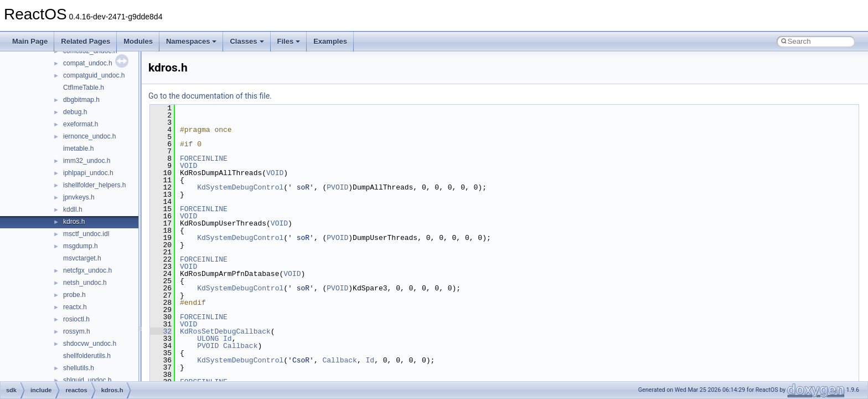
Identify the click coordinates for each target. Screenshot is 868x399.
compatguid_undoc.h (94, 75)
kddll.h (73, 209)
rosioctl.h (76, 319)
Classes (247, 41)
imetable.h (78, 149)
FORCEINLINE (204, 158)
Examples (330, 41)
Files (289, 41)
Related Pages (86, 41)
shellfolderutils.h (87, 356)
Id (228, 339)
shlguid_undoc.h (87, 380)
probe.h (74, 295)
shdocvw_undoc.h (90, 344)
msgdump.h (81, 246)
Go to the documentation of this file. (210, 96)
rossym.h (77, 331)
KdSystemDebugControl (240, 187)
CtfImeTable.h (84, 88)
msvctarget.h (82, 258)
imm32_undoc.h (87, 161)
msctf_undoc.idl (86, 234)
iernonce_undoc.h (89, 136)
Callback (240, 346)
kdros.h (74, 222)
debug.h (75, 112)
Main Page (30, 41)
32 (161, 331)
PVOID (337, 187)
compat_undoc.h (88, 63)
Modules (138, 41)
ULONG (208, 339)
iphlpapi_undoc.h (88, 173)
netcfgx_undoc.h (87, 270)
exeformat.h (81, 124)
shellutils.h (79, 368)
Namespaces (192, 41)
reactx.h (75, 307)
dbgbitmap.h (81, 100)
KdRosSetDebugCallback (225, 331)
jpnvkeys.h (79, 197)
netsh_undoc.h (85, 283)
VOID (188, 166)
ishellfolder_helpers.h (94, 185)
